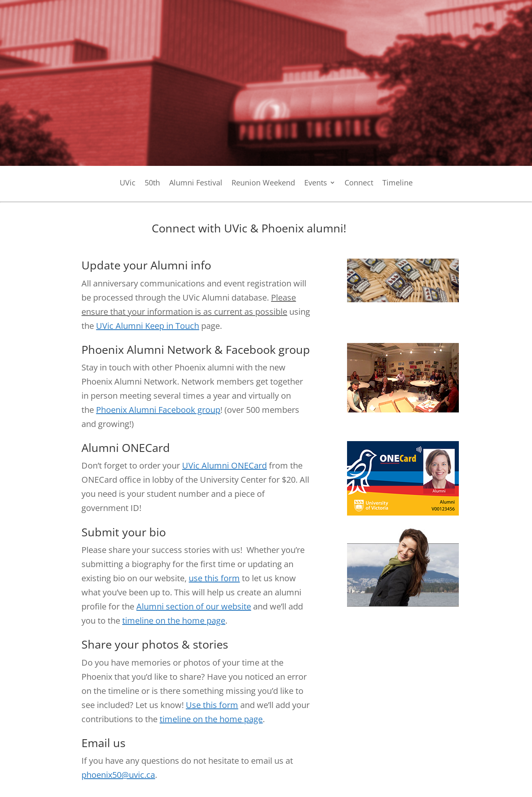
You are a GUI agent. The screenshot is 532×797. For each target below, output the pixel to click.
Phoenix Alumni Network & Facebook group (196, 349)
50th (152, 184)
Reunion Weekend (263, 184)
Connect (359, 184)
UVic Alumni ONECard (224, 465)
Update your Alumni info (146, 265)
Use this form (212, 705)
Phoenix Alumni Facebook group (158, 410)
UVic (128, 184)
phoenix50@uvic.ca (118, 775)
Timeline (398, 184)
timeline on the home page (174, 621)
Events (316, 184)
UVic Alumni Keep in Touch (148, 326)
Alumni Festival (196, 184)
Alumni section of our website (194, 606)
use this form (214, 578)
